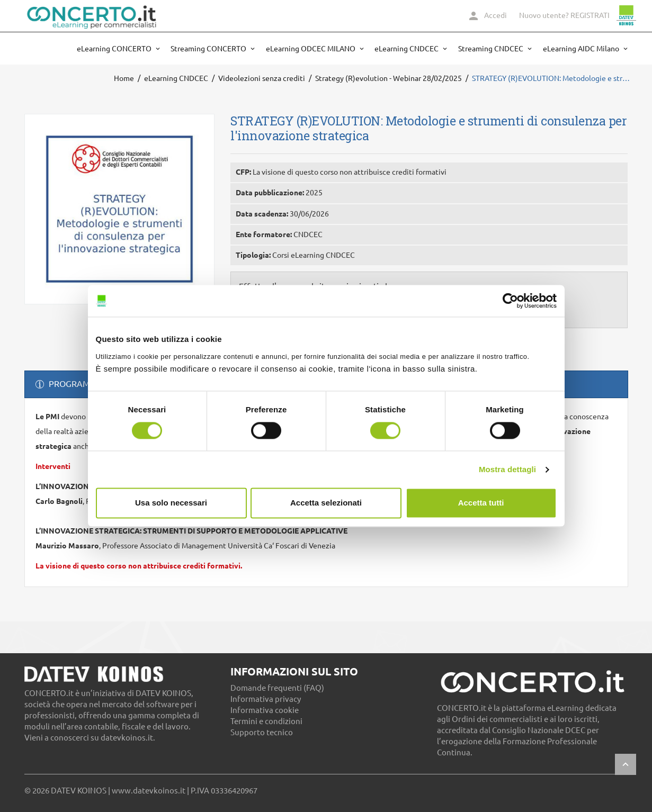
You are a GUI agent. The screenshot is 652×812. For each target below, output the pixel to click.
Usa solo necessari (171, 503)
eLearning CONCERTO (115, 49)
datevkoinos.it (127, 738)
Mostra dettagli (507, 469)
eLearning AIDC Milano (582, 49)
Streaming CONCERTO (209, 49)
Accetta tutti (481, 503)
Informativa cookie (265, 710)
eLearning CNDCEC (407, 49)
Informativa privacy (266, 699)
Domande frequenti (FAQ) (277, 688)
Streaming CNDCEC (492, 49)
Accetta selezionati (326, 503)
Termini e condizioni (266, 721)
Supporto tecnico (262, 732)
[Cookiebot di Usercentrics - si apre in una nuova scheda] (510, 301)
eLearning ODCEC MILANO (311, 49)
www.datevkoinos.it (149, 791)
